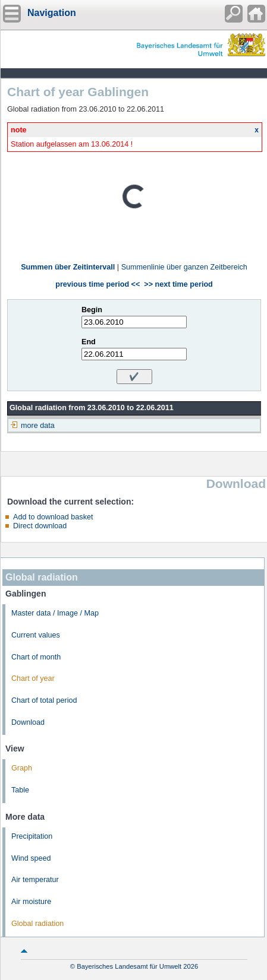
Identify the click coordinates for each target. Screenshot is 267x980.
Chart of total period (44, 700)
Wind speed (31, 858)
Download (28, 722)
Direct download (40, 526)
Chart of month (36, 657)
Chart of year (33, 678)
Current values (36, 635)
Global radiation (37, 924)
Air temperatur (35, 880)
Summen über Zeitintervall (68, 267)
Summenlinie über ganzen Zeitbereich (184, 267)
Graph (22, 768)
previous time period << (98, 284)
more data (38, 426)
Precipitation (32, 836)
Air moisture (31, 902)
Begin (92, 310)
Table (20, 790)
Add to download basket (53, 517)
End (89, 342)
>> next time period (178, 284)
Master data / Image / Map (55, 613)
